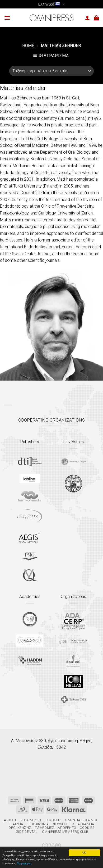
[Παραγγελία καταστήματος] (51, 71)
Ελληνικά (51, 4)
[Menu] (7, 18)
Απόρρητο (67, 828)
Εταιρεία (16, 824)
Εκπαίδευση (30, 820)
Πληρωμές (45, 828)
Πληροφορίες (24, 864)
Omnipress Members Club (65, 832)
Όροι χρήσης (20, 828)
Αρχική (10, 820)
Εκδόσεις (53, 820)
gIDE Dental (27, 832)
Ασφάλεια (86, 824)
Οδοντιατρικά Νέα (81, 820)
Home (28, 46)
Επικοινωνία (38, 824)
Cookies (87, 828)
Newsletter (63, 824)
